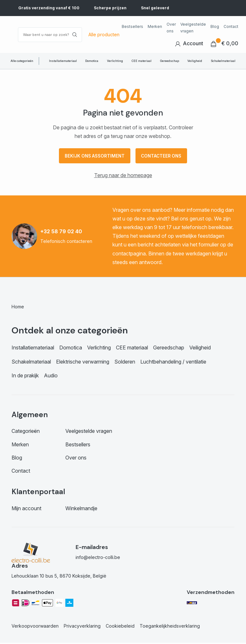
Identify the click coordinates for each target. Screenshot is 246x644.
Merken (155, 26)
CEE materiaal (142, 61)
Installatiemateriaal (63, 61)
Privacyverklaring (82, 627)
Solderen (125, 363)
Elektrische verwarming (83, 363)
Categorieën (26, 432)
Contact (231, 26)
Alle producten (104, 34)
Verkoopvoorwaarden (35, 627)
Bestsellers (132, 26)
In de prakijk (25, 376)
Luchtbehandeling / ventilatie (173, 363)
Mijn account (26, 509)
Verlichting (115, 61)
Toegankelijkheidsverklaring (170, 627)
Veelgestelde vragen (193, 27)
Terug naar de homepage (123, 176)
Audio (51, 376)
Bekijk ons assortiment (93, 156)
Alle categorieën (22, 61)
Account (189, 43)
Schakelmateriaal (223, 61)
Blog (215, 26)
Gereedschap (170, 61)
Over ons (171, 27)
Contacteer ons (163, 156)
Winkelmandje (81, 509)
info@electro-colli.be (98, 558)
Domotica (92, 61)
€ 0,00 (225, 43)
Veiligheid (195, 61)
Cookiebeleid (120, 627)
